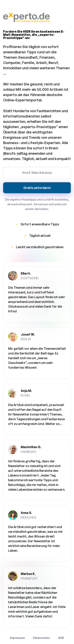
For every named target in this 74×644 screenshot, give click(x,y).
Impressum (18, 638)
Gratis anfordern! (37, 188)
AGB (61, 638)
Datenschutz (42, 638)
